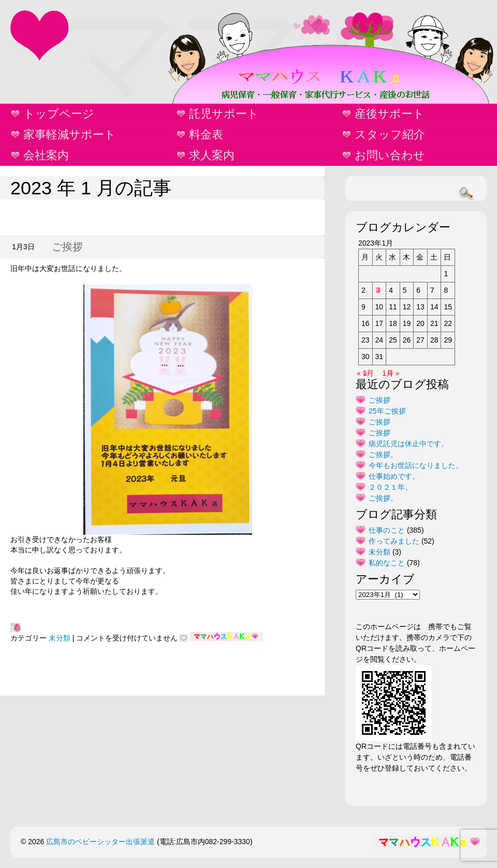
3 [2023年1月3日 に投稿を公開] (378, 290)
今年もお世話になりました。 (416, 465)
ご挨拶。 (383, 454)
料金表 (206, 134)
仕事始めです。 (394, 476)
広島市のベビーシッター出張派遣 (100, 842)
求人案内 (212, 155)
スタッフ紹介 (390, 134)
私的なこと (387, 563)
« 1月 (365, 373)
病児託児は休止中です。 (408, 444)
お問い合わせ (390, 155)
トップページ (59, 114)
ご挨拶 (67, 247)
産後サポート (390, 114)
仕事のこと (387, 530)
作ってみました (394, 541)
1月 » (391, 373)
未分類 (60, 638)
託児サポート (224, 114)
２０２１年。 (390, 487)
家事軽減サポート (70, 134)
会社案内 (46, 155)
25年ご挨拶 (387, 411)
